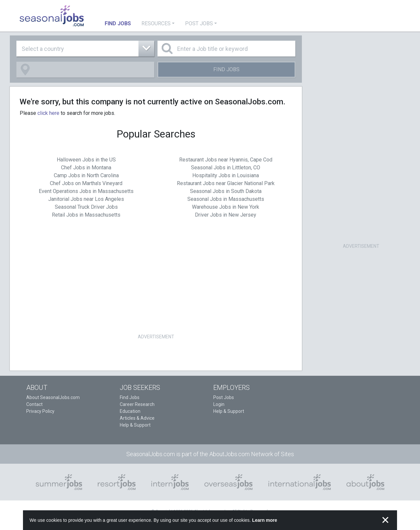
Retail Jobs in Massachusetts (86, 215)
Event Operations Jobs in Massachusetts (86, 191)
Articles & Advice (137, 418)
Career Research (137, 404)
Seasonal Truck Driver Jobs (86, 207)
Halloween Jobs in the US (86, 160)
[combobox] (85, 49)
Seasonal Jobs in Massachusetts (226, 199)
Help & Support (135, 425)
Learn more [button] (264, 520)
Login (219, 404)
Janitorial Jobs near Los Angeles (86, 199)
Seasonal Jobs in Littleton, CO (226, 168)
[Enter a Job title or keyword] (226, 49)
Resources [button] (156, 23)
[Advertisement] (156, 286)
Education (130, 411)
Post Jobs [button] (199, 23)
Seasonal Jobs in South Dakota (226, 191)
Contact (34, 404)
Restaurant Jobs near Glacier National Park (226, 183)
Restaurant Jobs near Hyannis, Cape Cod (226, 160)
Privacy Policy (40, 411)
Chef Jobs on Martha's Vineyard (86, 183)
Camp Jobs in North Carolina (86, 175)
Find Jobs (226, 69)
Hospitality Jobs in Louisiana (226, 175)
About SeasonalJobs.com (53, 397)
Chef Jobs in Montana (86, 168)
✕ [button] (385, 520)
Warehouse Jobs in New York (226, 207)
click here (48, 113)
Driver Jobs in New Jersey (226, 215)
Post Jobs (224, 397)
